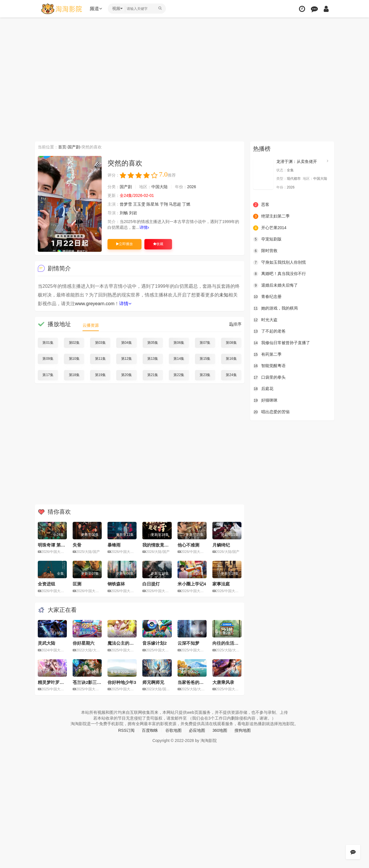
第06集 (179, 343)
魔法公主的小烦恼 (125, 643)
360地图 (220, 730)
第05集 (153, 343)
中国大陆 (160, 187)
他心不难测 (188, 545)
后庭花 (263, 389)
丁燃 (186, 204)
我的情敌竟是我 (158, 545)
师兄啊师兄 (153, 682)
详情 (144, 227)
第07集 (205, 343)
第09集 (48, 359)
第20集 (127, 375)
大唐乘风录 (223, 682)
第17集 (48, 375)
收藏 (158, 244)
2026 (192, 187)
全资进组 (46, 584)
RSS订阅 (126, 730)
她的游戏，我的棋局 (275, 308)
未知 (224, 295)
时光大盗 (265, 320)
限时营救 (265, 251)
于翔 (164, 204)
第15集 (205, 359)
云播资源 (91, 325)
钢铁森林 (116, 584)
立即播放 (125, 244)
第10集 (74, 359)
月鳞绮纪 (221, 545)
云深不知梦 (188, 643)
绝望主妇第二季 (271, 216)
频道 (96, 9)
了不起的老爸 (269, 331)
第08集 (231, 343)
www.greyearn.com (95, 304)
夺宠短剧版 (267, 239)
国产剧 (74, 147)
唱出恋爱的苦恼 (271, 412)
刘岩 (133, 213)
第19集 (100, 375)
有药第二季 (267, 354)
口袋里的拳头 (269, 377)
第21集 (153, 375)
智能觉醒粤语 (269, 366)
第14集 (179, 359)
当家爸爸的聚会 (193, 682)
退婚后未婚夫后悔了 (275, 285)
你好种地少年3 (122, 682)
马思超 (175, 204)
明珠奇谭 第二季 (54, 545)
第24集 (231, 375)
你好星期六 (84, 643)
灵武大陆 (46, 643)
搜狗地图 (243, 730)
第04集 (127, 343)
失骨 (77, 545)
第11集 (100, 359)
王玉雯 (139, 204)
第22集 (179, 375)
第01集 (48, 343)
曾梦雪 (126, 204)
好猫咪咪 (265, 400)
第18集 (74, 375)
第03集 (100, 343)
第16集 (231, 359)
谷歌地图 (173, 730)
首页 (62, 147)
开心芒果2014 (270, 228)
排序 (235, 324)
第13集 (153, 359)
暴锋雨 (114, 545)
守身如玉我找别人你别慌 (280, 262)
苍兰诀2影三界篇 (89, 682)
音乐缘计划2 (154, 643)
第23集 (205, 375)
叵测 (77, 584)
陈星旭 (153, 204)
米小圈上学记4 (192, 584)
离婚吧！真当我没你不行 (280, 274)
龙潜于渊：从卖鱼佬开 (297, 161)
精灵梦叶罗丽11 (53, 682)
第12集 (127, 359)
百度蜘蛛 (150, 730)
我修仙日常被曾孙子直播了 (282, 343)
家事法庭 (221, 584)
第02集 (74, 343)
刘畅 (124, 213)
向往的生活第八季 (230, 643)
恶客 (261, 205)
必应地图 (197, 730)
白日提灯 (151, 584)
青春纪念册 (267, 297)
